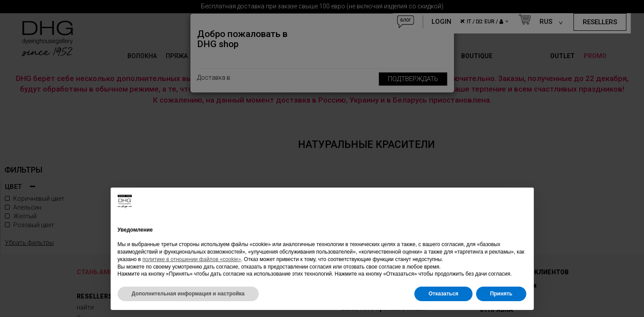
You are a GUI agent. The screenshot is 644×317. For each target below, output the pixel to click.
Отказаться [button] (443, 294)
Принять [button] (501, 294)
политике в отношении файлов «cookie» (192, 259)
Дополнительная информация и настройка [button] (188, 294)
